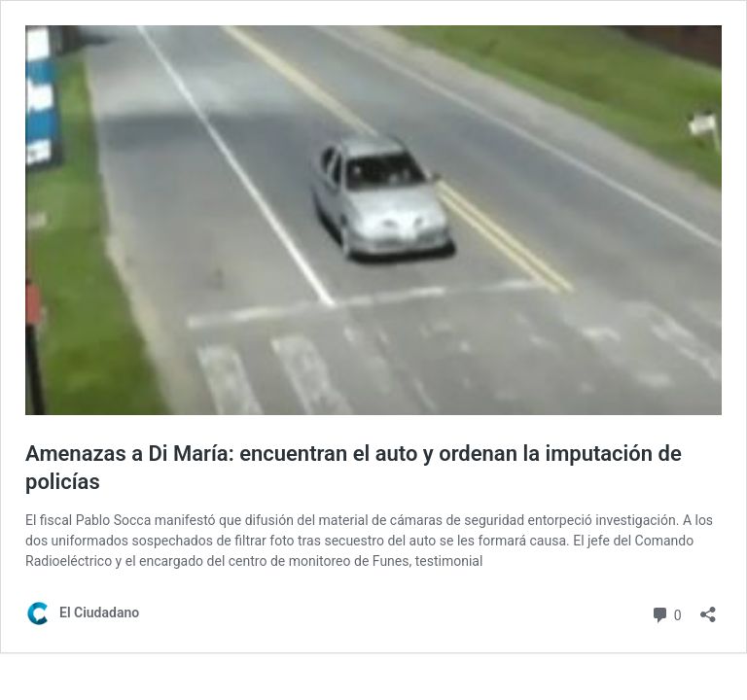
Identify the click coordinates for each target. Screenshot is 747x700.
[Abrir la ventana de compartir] (708, 608)
